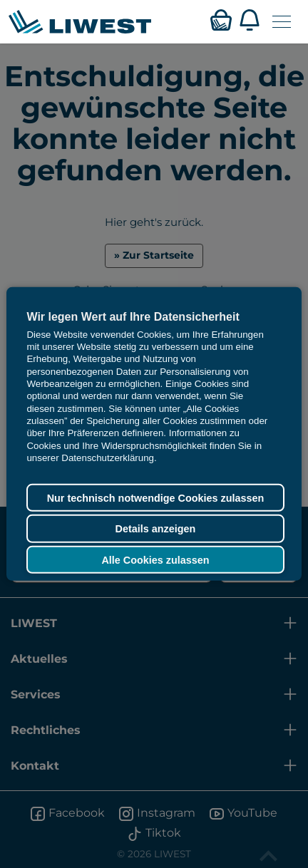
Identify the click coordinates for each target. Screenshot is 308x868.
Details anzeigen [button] (156, 529)
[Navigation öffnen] (282, 22)
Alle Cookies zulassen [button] (155, 559)
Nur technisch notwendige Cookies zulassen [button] (156, 497)
